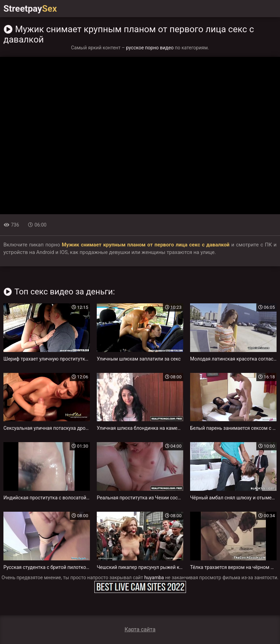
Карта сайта (140, 629)
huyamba (154, 578)
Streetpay (30, 9)
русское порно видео (150, 48)
